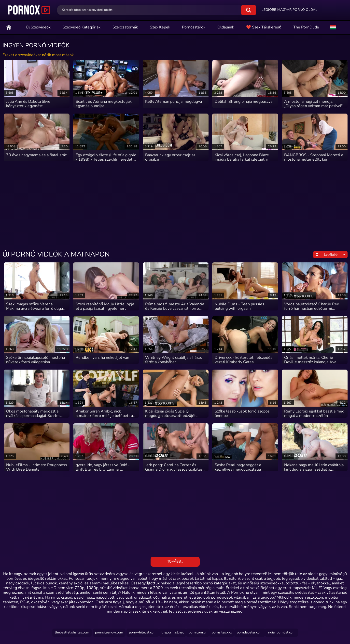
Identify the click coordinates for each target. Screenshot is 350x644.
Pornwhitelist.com (143, 632)
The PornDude (306, 27)
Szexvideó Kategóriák (82, 27)
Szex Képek (160, 27)
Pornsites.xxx (222, 632)
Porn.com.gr (198, 632)
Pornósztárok (194, 27)
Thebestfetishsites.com (72, 632)
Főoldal (9, 27)
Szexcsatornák (125, 27)
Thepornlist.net (173, 632)
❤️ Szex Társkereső (264, 27)
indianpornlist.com (281, 632)
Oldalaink (226, 27)
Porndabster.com (250, 632)
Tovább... (175, 561)
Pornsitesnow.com (109, 632)
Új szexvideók (38, 27)
